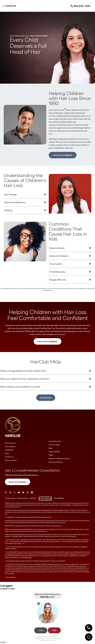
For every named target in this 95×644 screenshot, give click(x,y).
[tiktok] (28, 493)
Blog (50, 448)
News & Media (54, 452)
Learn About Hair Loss (19, 36)
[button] (89, 628)
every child (84, 125)
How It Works (10, 446)
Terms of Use (53, 640)
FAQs (51, 455)
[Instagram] (10, 493)
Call (54, 630)
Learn (7, 453)
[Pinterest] (23, 493)
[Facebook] (6, 493)
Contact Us (9, 457)
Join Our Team (54, 445)
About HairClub (55, 441)
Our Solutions (10, 443)
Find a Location (11, 460)
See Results (9, 450)
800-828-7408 (82, 6)
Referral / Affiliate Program (59, 459)
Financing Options (56, 462)
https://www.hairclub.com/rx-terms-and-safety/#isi (50, 561)
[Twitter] (15, 493)
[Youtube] (19, 493)
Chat (41, 630)
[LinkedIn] (32, 493)
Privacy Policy (42, 640)
